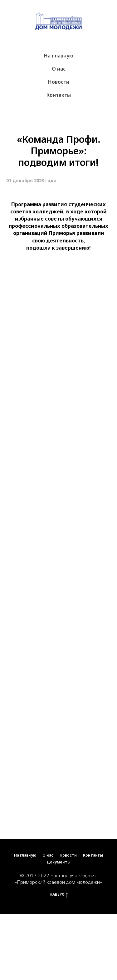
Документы (58, 862)
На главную (59, 56)
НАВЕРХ (59, 894)
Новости (59, 82)
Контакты (59, 95)
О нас (59, 69)
